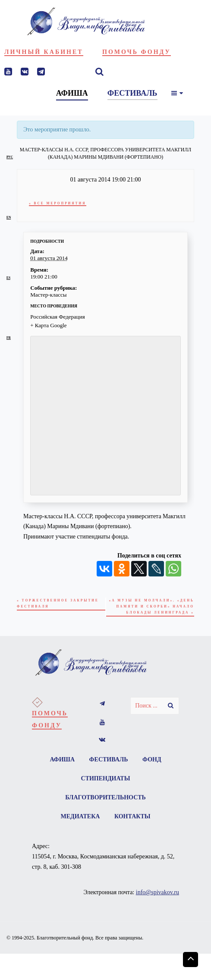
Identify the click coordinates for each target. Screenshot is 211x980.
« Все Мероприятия (57, 203)
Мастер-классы (48, 295)
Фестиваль (109, 759)
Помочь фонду (137, 52)
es (8, 278)
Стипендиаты (106, 778)
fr (9, 338)
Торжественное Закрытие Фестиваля (58, 603)
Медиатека (80, 816)
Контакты (132, 816)
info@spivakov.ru (157, 892)
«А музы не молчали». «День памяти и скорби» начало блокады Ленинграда (152, 606)
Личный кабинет (44, 52)
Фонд (152, 759)
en (9, 218)
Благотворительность (105, 797)
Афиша (62, 759)
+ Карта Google (48, 325)
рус (10, 157)
